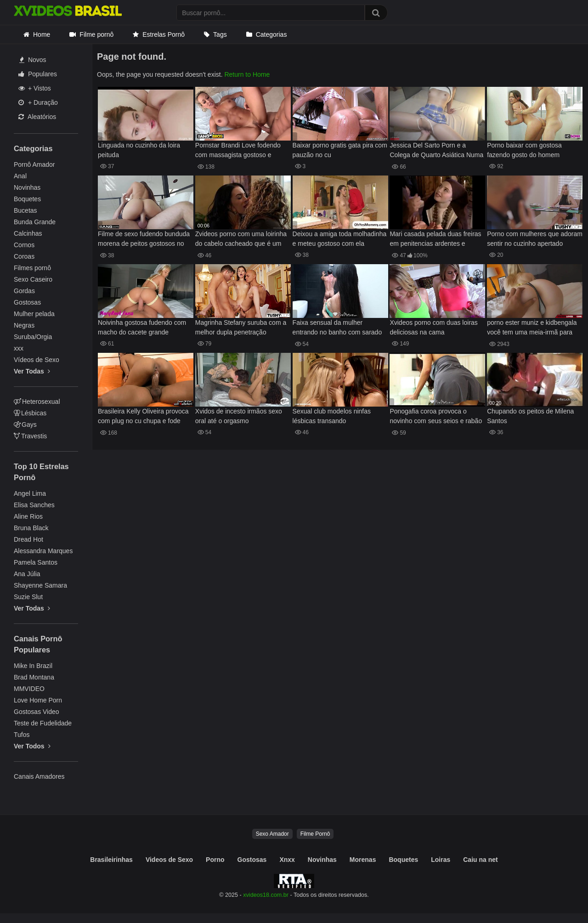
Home (42, 34)
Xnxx (287, 860)
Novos (33, 60)
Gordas (24, 291)
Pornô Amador (34, 164)
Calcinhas (28, 233)
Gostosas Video (37, 712)
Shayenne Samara (40, 585)
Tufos (22, 735)
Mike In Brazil (33, 666)
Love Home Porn (38, 700)
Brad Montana (34, 677)
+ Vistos (35, 88)
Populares (38, 74)
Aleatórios (37, 117)
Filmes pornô (32, 268)
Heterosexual (37, 402)
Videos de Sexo (169, 860)
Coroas (24, 256)
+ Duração (38, 102)
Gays (25, 425)
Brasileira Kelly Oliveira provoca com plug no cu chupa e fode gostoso (143, 417)
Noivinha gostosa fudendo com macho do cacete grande (142, 327)
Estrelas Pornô (164, 34)
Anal (20, 176)
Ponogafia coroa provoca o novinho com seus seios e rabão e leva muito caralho (436, 417)
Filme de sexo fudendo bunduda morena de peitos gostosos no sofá (144, 240)
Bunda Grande (35, 222)
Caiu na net (480, 860)
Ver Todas (32, 371)
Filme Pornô (315, 834)
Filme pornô (96, 34)
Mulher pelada (34, 314)
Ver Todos (32, 746)
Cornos (24, 245)
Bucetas (25, 210)
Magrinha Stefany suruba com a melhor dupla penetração (241, 327)
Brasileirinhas (111, 860)
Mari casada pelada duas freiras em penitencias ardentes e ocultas (435, 240)
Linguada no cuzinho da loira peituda (139, 150)
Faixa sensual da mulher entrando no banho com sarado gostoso (337, 328)
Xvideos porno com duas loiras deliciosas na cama (433, 327)
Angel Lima (30, 493)
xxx (19, 348)
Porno (215, 860)
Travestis (30, 436)
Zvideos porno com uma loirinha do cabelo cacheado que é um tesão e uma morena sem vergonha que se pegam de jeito (241, 240)
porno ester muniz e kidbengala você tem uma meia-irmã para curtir (532, 328)
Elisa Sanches (34, 505)
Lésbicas (30, 413)
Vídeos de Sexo (37, 360)
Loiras (441, 860)
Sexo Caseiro (33, 279)
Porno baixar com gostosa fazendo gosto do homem (524, 150)
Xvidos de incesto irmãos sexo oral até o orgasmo (239, 416)
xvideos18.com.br (266, 895)
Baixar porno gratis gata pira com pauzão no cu (340, 150)
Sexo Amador (272, 834)
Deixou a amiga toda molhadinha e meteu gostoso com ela (340, 239)
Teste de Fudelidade (43, 723)
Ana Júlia (27, 574)
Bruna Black (31, 528)
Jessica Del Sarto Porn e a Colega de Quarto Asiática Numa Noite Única (436, 151)
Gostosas (27, 302)
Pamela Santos (36, 562)
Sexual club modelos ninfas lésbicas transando (332, 416)
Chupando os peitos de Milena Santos (530, 416)
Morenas (363, 860)
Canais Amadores (39, 776)
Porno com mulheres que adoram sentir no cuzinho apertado (535, 239)
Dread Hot (28, 539)
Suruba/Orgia (33, 337)
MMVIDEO (29, 689)
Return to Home (247, 74)
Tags (220, 34)
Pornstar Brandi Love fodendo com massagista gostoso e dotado (238, 151)
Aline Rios (28, 516)
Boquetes (27, 199)
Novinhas (27, 187)
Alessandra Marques (43, 551)
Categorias (271, 34)
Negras (24, 325)
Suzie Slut (28, 597)
